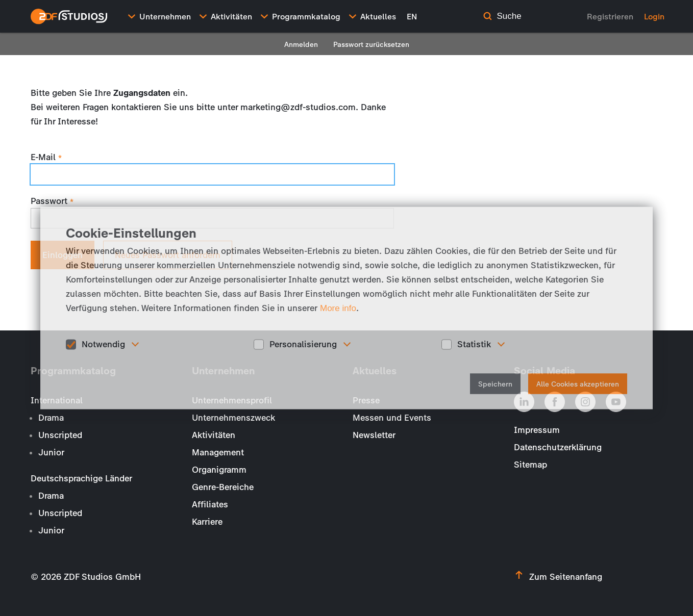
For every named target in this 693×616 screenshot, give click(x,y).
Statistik (474, 344)
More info (338, 308)
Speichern (495, 384)
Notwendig (103, 344)
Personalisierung (303, 344)
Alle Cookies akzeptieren (578, 384)
